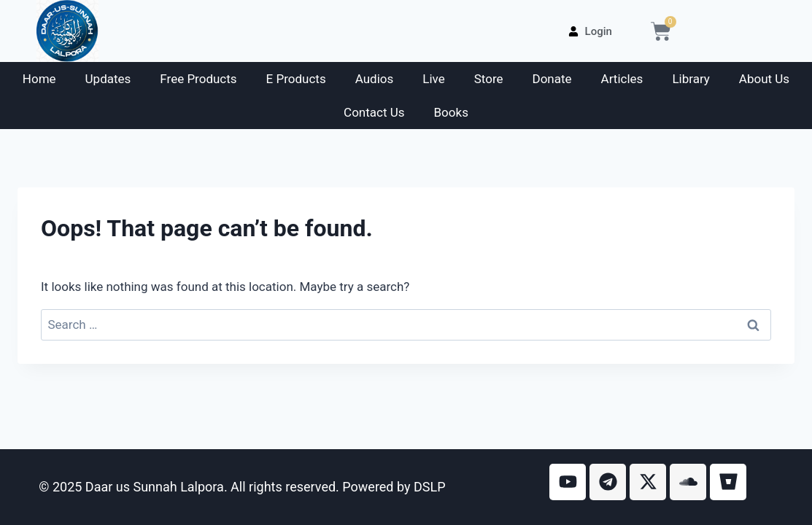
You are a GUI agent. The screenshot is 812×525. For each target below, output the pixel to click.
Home (39, 79)
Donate (552, 79)
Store (489, 79)
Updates (108, 79)
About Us (764, 79)
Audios (375, 79)
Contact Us (374, 112)
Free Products (198, 79)
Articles (622, 79)
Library (691, 79)
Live (433, 79)
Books (451, 112)
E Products (296, 79)
